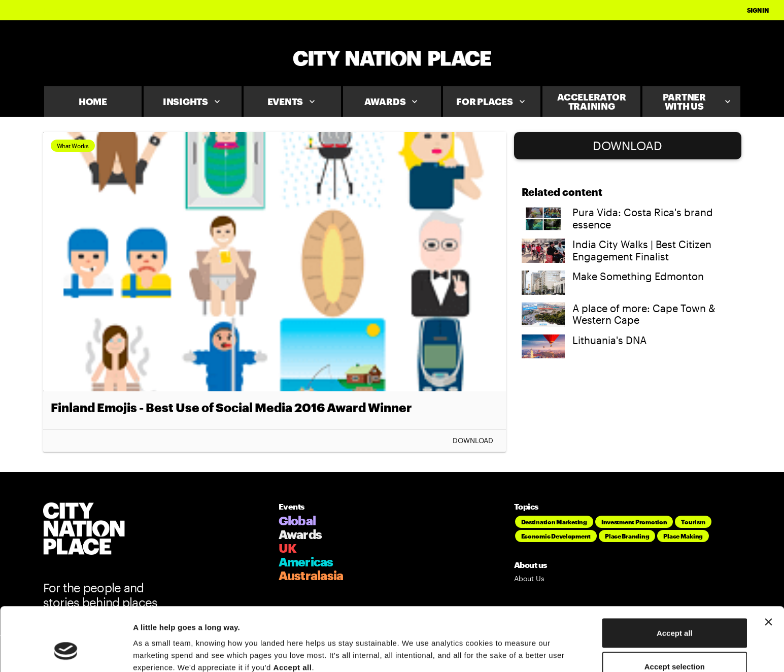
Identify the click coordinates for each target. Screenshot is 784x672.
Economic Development (556, 536)
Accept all (675, 578)
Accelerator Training (591, 102)
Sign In (758, 10)
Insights (193, 102)
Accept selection (675, 612)
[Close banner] (768, 567)
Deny (675, 645)
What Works (73, 146)
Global (297, 520)
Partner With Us (698, 102)
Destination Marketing (554, 522)
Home (93, 102)
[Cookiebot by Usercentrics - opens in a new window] (66, 652)
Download (473, 441)
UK (288, 548)
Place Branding (627, 536)
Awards (392, 102)
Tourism (693, 522)
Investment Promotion (634, 522)
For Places (492, 102)
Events (293, 102)
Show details (533, 646)
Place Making (683, 536)
